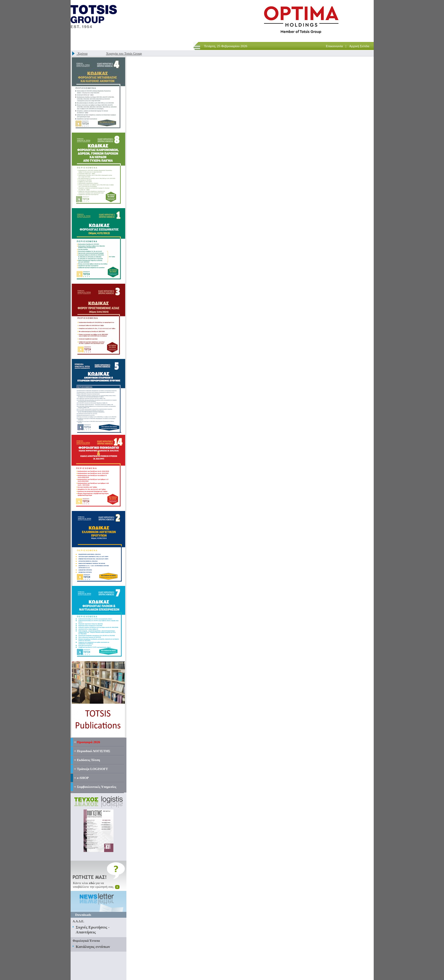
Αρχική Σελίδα (359, 46)
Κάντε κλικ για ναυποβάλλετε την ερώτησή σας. (96, 885)
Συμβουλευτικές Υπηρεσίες (97, 787)
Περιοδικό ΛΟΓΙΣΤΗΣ (94, 751)
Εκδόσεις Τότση (89, 760)
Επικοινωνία (334, 46)
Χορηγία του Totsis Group (125, 53)
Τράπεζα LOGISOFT (93, 769)
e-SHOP (83, 778)
